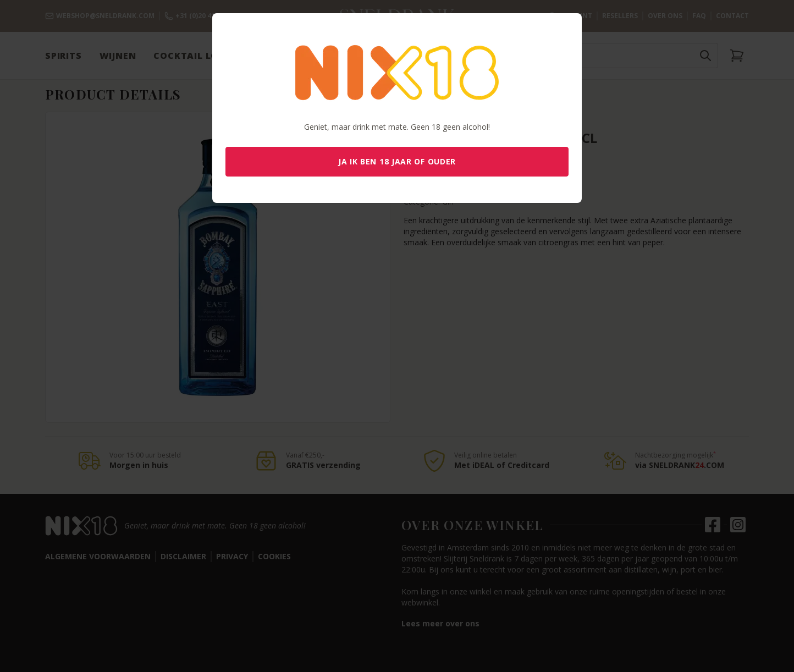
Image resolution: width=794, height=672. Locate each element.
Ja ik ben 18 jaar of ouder (397, 161)
